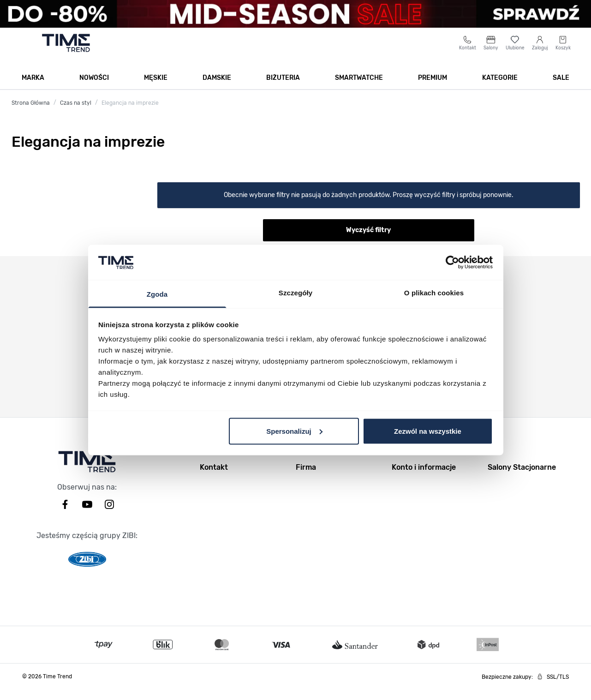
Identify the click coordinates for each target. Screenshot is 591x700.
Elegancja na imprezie (130, 114)
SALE (561, 88)
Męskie (156, 88)
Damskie (217, 88)
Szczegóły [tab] (295, 293)
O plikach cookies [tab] (434, 293)
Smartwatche (359, 88)
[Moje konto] (540, 54)
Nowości (94, 88)
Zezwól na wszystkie (428, 431)
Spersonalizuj (294, 431)
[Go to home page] (66, 54)
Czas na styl (76, 114)
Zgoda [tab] (157, 294)
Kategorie (500, 88)
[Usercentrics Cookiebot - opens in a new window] (452, 262)
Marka (33, 88)
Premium (433, 88)
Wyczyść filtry (368, 241)
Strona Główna (31, 114)
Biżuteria (283, 88)
